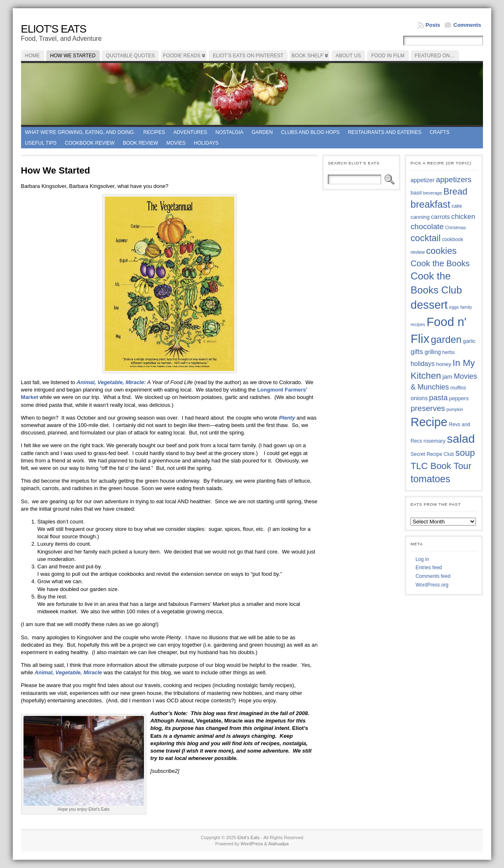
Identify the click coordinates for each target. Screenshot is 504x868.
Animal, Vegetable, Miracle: (111, 382)
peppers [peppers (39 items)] (459, 398)
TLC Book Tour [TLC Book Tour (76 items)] (441, 466)
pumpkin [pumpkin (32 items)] (455, 409)
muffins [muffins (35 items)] (458, 388)
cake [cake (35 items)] (457, 206)
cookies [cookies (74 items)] (441, 251)
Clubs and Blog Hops (310, 132)
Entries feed (429, 568)
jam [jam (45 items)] (447, 377)
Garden (262, 132)
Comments (467, 25)
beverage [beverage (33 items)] (433, 193)
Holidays (206, 143)
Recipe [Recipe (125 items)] (429, 422)
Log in (422, 559)
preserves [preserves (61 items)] (428, 408)
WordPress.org (432, 585)
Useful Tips (41, 143)
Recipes (154, 132)
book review (140, 143)
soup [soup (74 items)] (465, 453)
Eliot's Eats (54, 29)
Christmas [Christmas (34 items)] (456, 228)
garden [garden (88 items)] (446, 339)
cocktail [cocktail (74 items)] (425, 238)
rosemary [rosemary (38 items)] (435, 441)
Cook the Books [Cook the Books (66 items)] (440, 263)
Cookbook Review (90, 143)
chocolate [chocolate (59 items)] (427, 226)
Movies (176, 143)
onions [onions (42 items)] (419, 398)
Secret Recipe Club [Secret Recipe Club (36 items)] (432, 454)
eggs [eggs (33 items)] (454, 307)
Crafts (440, 132)
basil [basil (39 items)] (416, 193)
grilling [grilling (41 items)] (433, 352)
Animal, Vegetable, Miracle (69, 672)
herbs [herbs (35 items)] (448, 352)
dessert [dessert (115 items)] (429, 305)
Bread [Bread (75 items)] (455, 191)
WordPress (252, 844)
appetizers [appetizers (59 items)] (454, 179)
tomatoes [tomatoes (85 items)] (430, 479)
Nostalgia (229, 132)
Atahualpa (278, 844)
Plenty (288, 418)
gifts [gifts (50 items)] (417, 352)
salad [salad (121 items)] (461, 439)
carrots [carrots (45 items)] (440, 217)
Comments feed (433, 576)
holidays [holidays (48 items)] (422, 364)
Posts (433, 25)
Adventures (190, 132)
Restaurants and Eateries (384, 132)
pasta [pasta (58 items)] (438, 398)
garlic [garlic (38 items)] (470, 341)
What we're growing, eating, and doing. (80, 132)
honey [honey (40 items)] (444, 364)
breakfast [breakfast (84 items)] (430, 204)
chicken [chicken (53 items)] (463, 216)
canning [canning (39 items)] (420, 217)
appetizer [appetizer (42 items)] (422, 180)
